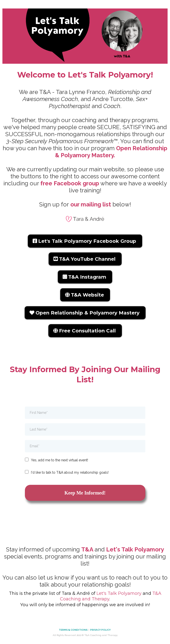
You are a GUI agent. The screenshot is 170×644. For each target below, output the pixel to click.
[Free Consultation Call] (85, 331)
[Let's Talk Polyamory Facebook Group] (85, 241)
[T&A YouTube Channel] (85, 259)
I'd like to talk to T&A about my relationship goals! (70, 472)
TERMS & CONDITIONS (73, 630)
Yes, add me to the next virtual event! (59, 460)
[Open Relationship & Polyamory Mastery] (85, 313)
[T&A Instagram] (85, 277)
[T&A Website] (85, 295)
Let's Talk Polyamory (119, 593)
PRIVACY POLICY (101, 630)
